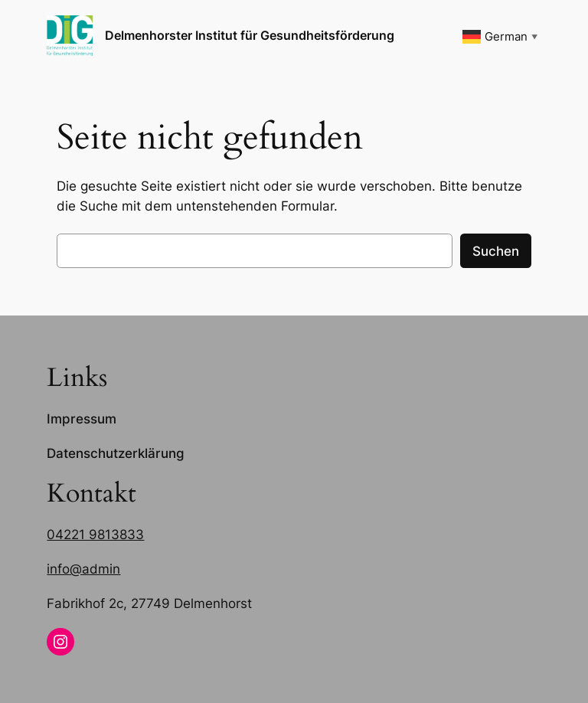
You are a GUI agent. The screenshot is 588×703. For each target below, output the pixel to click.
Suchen (496, 251)
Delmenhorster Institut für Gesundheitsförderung (250, 35)
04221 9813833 (95, 535)
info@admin (83, 569)
